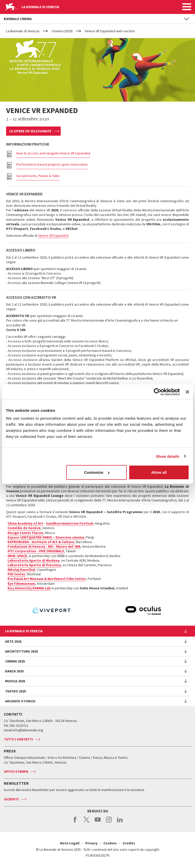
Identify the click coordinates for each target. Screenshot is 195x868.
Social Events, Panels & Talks (38, 176)
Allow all (159, 472)
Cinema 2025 (15, 661)
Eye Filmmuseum (21, 583)
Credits (129, 843)
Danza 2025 (14, 671)
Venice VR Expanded (53, 235)
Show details (168, 456)
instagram (109, 822)
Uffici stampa (16, 771)
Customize (97, 472)
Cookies (110, 843)
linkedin (120, 822)
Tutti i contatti (18, 739)
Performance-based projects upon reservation (52, 164)
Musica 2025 (15, 681)
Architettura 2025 (21, 651)
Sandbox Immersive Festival (69, 523)
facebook (75, 822)
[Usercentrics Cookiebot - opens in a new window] (158, 392)
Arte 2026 (13, 641)
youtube (98, 822)
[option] (112, 610)
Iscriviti (11, 799)
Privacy (91, 843)
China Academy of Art (25, 523)
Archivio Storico (20, 701)
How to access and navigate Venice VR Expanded (53, 153)
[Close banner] (187, 392)
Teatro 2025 (15, 691)
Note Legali (70, 843)
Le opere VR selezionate (30, 131)
